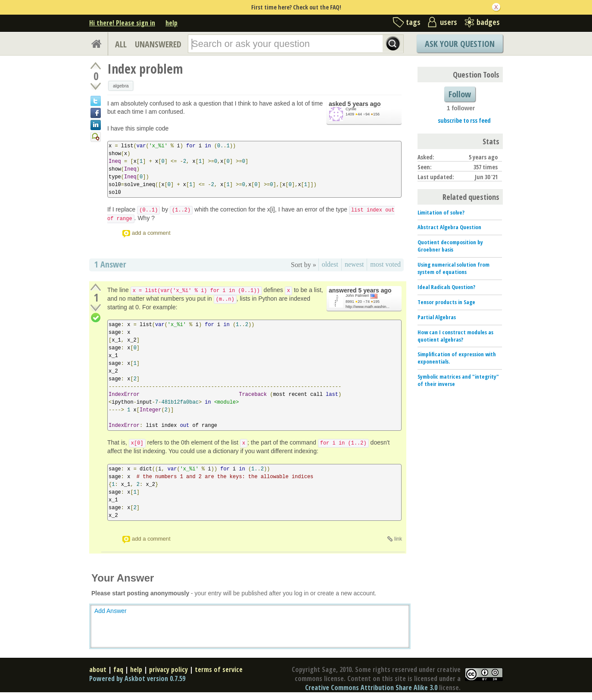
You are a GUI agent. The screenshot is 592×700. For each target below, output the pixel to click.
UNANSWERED (158, 44)
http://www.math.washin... (368, 307)
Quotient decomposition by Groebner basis (450, 246)
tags (413, 22)
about (98, 669)
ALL (121, 44)
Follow (460, 94)
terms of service (219, 669)
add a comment (151, 233)
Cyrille (351, 109)
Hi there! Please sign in (122, 23)
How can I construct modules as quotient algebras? (455, 336)
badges (488, 22)
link (398, 539)
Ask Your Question (460, 44)
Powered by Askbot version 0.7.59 (137, 678)
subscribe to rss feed (464, 120)
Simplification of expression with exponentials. (457, 358)
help (171, 23)
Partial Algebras (437, 317)
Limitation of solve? (441, 212)
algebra (121, 86)
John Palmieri (357, 296)
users (449, 22)
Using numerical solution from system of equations (453, 268)
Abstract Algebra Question (449, 227)
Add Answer (111, 611)
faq (118, 669)
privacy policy (168, 669)
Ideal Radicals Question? (446, 287)
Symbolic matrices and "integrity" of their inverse (458, 380)
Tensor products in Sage (446, 302)
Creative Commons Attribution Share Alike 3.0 (371, 688)
